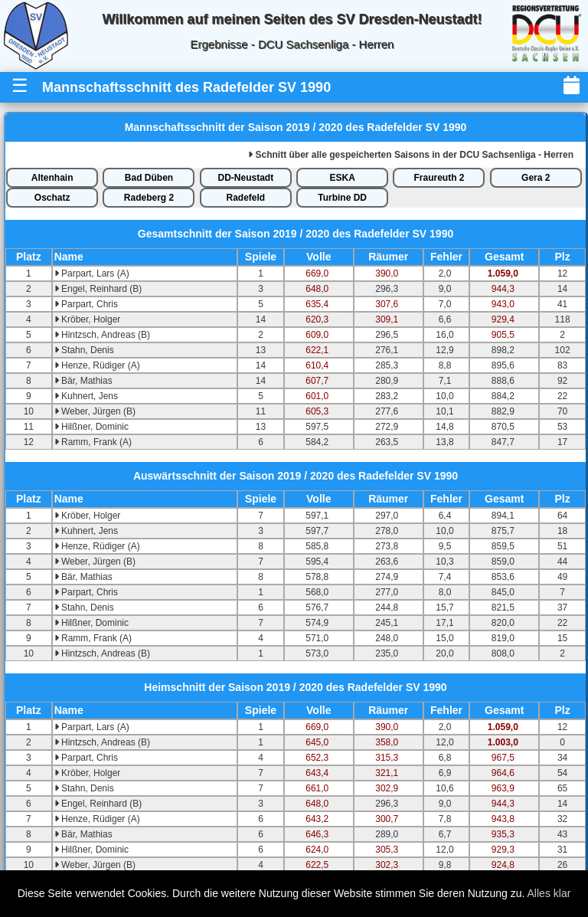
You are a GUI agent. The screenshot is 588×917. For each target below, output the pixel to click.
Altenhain (52, 178)
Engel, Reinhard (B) (98, 289)
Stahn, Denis (84, 350)
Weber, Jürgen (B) (95, 411)
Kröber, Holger (88, 319)
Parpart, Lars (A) (92, 273)
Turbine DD (342, 198)
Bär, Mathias (83, 381)
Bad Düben (149, 178)
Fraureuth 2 (439, 178)
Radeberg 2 (149, 198)
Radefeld (245, 198)
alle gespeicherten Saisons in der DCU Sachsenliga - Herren (411, 155)
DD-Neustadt (245, 178)
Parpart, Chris (86, 304)
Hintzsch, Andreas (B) (102, 335)
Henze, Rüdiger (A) (97, 365)
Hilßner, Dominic (91, 427)
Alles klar (549, 893)
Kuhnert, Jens (86, 396)
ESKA (342, 178)
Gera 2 (536, 178)
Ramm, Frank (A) (93, 442)
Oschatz (52, 198)
